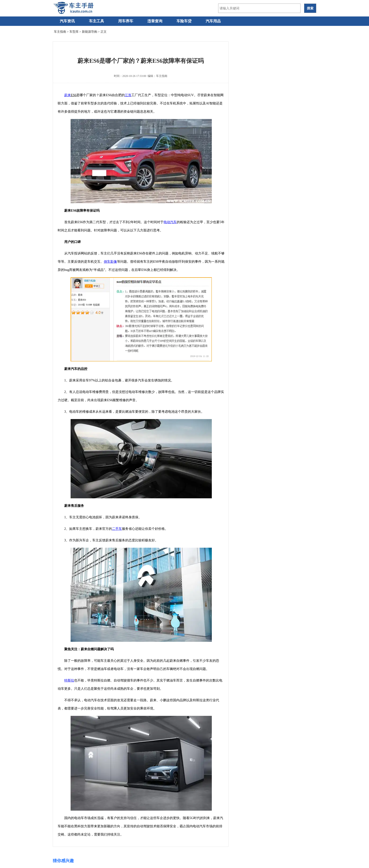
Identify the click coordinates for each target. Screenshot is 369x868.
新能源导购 (90, 32)
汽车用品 (213, 21)
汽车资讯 (67, 21)
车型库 (74, 32)
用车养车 (126, 21)
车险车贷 (184, 21)
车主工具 (96, 21)
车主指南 (60, 32)
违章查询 (155, 21)
